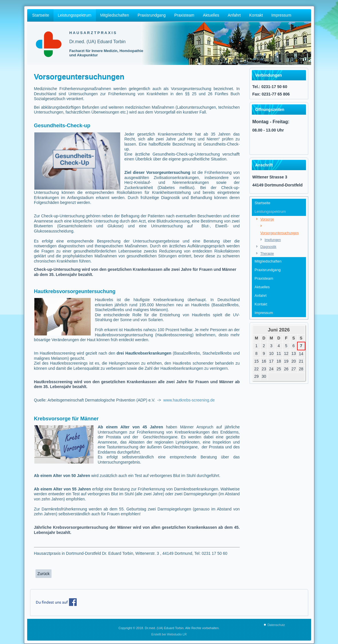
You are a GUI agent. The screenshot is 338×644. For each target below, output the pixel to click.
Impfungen (273, 240)
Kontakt (256, 15)
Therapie (267, 254)
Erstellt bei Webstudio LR (169, 634)
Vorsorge (267, 219)
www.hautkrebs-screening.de (189, 400)
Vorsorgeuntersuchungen (280, 233)
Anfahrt (234, 15)
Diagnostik (268, 247)
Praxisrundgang (152, 15)
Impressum (281, 15)
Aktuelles (211, 15)
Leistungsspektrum (75, 15)
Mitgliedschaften (115, 15)
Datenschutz (276, 625)
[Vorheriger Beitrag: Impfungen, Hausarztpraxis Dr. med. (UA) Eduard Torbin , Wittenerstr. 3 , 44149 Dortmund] (44, 574)
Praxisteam (184, 15)
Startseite (41, 15)
